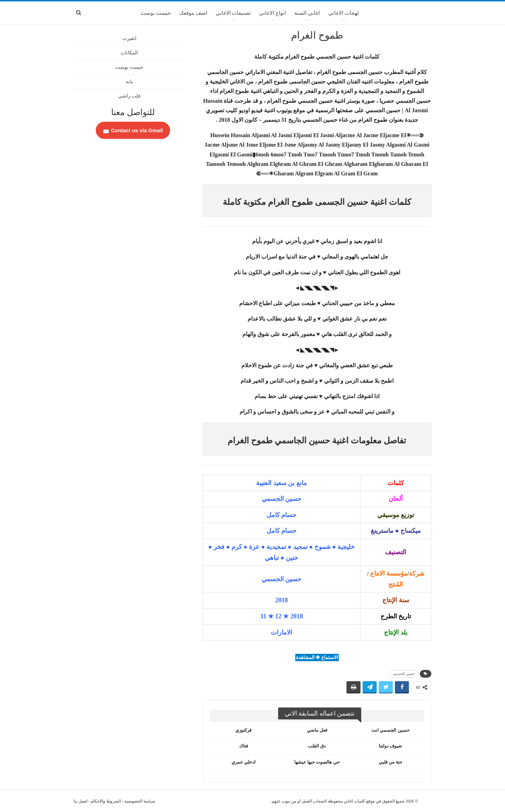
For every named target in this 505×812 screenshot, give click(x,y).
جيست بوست (156, 13)
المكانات (129, 53)
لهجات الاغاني (344, 13)
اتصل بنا (80, 801)
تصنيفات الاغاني (233, 13)
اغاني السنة (307, 13)
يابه (129, 82)
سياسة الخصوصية (140, 801)
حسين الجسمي (404, 674)
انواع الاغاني (272, 13)
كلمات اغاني (354, 801)
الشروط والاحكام (106, 801)
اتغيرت (129, 38)
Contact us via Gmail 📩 (133, 130)
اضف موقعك (193, 13)
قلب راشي (130, 96)
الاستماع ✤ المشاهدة (317, 657)
